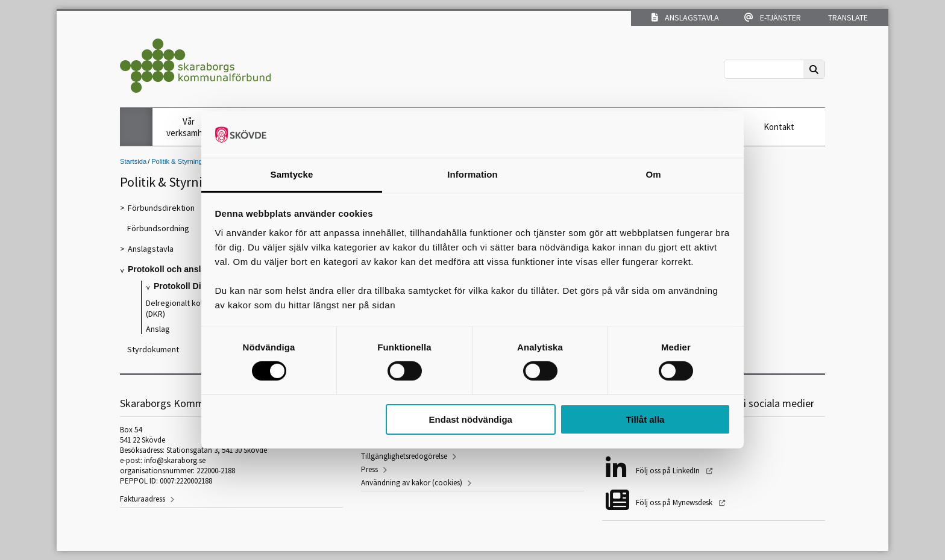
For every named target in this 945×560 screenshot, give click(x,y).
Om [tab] (653, 174)
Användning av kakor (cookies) (412, 483)
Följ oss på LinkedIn (669, 471)
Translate (847, 17)
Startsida (133, 161)
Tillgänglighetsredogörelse (404, 456)
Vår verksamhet (189, 127)
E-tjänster (773, 17)
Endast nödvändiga (471, 419)
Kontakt (779, 127)
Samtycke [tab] (292, 174)
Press (369, 469)
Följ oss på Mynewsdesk (675, 502)
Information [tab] (472, 174)
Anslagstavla (685, 17)
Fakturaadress (143, 499)
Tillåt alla (645, 419)
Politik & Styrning (177, 161)
